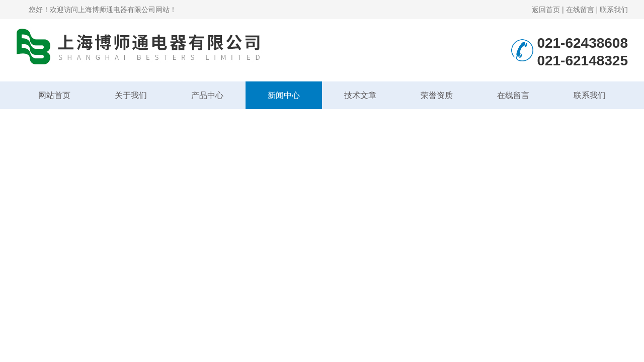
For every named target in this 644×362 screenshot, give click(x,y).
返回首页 (546, 10)
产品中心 (207, 95)
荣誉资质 (437, 95)
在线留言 (580, 10)
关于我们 (131, 95)
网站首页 (54, 95)
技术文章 (360, 95)
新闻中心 (284, 95)
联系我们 (614, 10)
